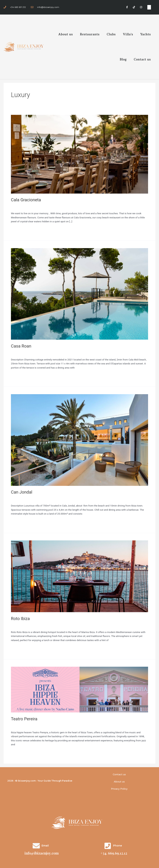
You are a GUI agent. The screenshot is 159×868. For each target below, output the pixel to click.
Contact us (142, 59)
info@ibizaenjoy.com (42, 853)
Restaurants (90, 34)
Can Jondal (22, 492)
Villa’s (128, 34)
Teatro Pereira (24, 719)
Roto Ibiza (20, 619)
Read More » (18, 229)
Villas (14, 353)
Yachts (145, 34)
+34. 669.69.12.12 (114, 853)
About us (66, 34)
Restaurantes (18, 207)
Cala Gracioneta (26, 200)
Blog (123, 59)
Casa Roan (21, 346)
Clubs (111, 34)
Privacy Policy (119, 789)
